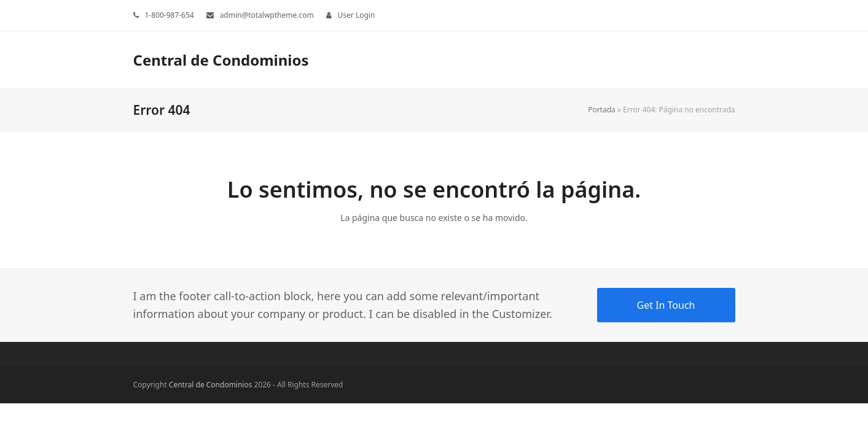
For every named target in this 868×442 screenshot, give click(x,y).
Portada (602, 110)
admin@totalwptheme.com (267, 15)
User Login (357, 15)
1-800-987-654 (170, 15)
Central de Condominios (221, 60)
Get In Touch (666, 305)
